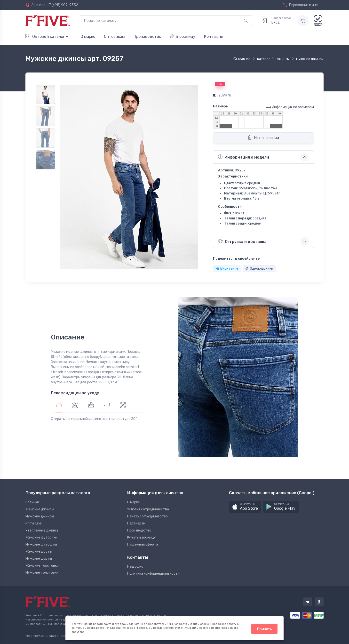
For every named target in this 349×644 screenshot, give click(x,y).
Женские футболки (41, 537)
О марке (88, 36)
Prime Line (34, 523)
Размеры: (221, 106)
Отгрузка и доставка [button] (242, 241)
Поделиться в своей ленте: (237, 259)
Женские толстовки (42, 566)
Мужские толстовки (42, 573)
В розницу (183, 36)
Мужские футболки (41, 544)
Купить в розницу (142, 537)
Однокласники (259, 269)
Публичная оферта (143, 544)
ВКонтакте (227, 269)
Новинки (32, 502)
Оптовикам (114, 36)
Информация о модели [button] (244, 157)
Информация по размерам (290, 107)
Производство (147, 36)
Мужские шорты (39, 559)
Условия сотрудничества (148, 509)
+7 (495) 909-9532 (63, 5)
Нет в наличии (263, 137)
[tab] (75, 406)
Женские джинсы (40, 509)
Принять (264, 629)
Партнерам (136, 523)
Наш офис (135, 567)
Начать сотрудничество (147, 516)
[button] (245, 507)
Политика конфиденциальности (153, 574)
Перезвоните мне (300, 5)
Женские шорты (39, 551)
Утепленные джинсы (42, 530)
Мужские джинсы (40, 516)
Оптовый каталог (45, 36)
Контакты (213, 36)
